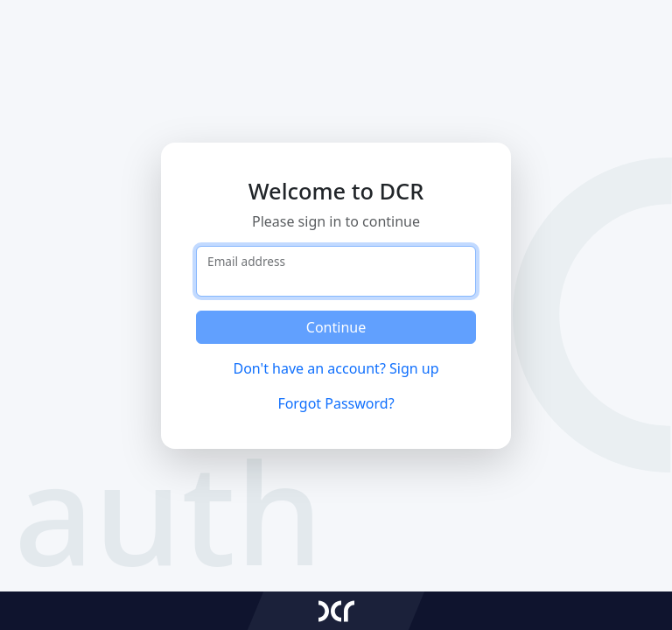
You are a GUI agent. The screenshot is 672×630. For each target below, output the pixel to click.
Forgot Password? (336, 403)
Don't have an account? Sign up (336, 368)
